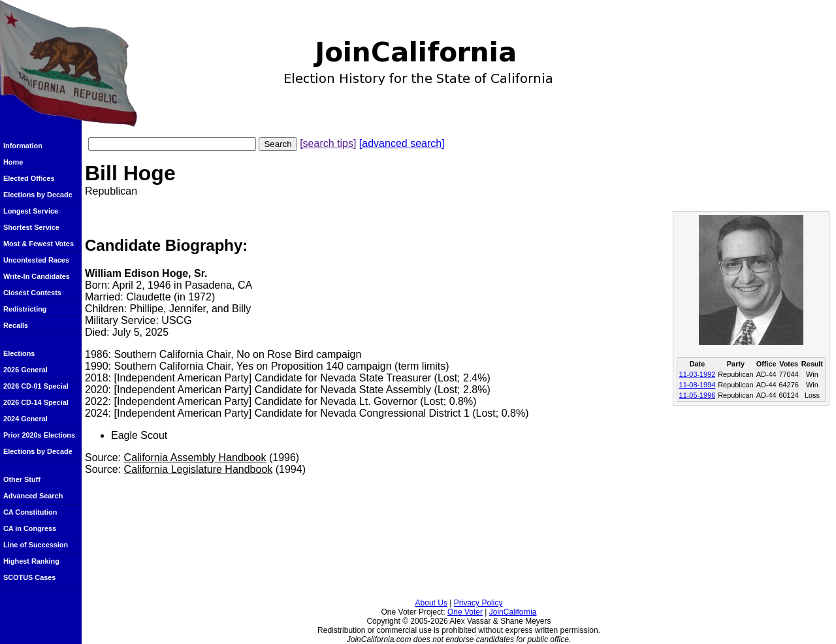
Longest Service (31, 211)
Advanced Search (33, 496)
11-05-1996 (698, 395)
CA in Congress (30, 528)
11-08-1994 (698, 385)
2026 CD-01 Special (36, 386)
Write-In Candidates (37, 276)
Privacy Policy (478, 603)
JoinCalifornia (513, 612)
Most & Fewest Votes (39, 244)
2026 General (25, 370)
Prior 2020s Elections (39, 435)
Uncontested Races (36, 260)
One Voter (465, 612)
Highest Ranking (31, 561)
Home (13, 162)
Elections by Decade (38, 195)
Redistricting (25, 309)
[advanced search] (402, 143)
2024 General (25, 419)
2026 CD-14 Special (36, 402)
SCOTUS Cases (29, 577)
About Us (431, 603)
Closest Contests (32, 293)
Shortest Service (31, 227)
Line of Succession (36, 545)
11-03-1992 (698, 374)
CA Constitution (30, 512)
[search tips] (328, 143)
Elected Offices (29, 178)
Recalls (16, 325)
